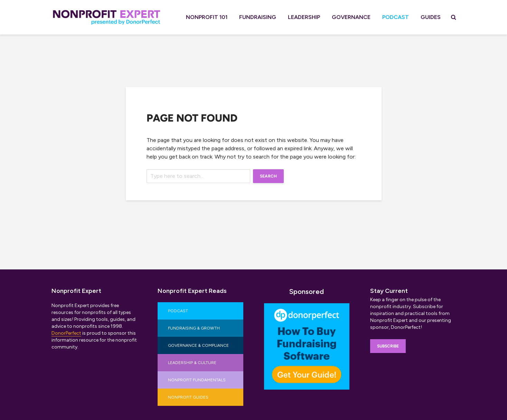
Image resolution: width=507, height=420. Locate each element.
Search (268, 176)
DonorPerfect (66, 333)
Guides (431, 17)
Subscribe (388, 346)
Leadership (304, 17)
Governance (351, 17)
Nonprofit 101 (207, 17)
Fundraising (258, 17)
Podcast (396, 17)
